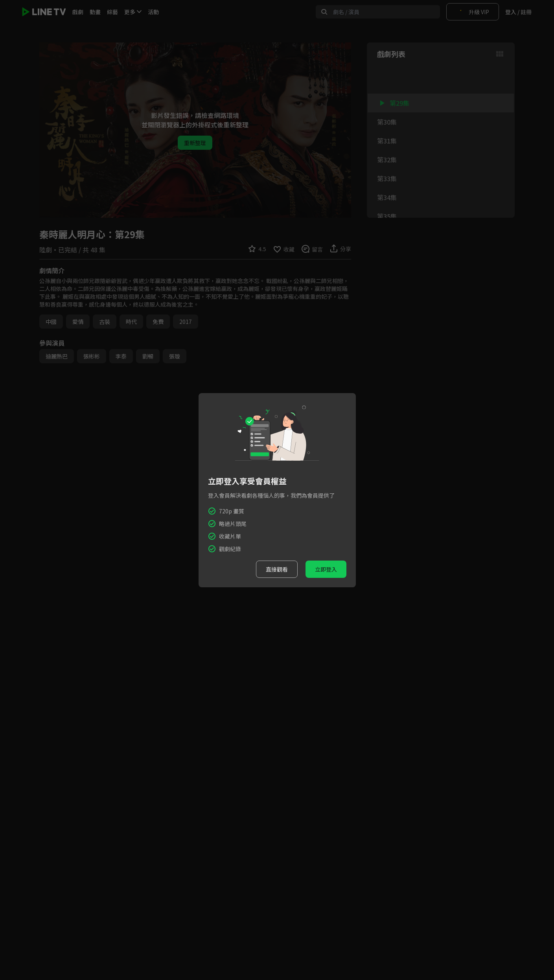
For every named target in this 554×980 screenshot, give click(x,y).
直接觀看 (277, 569)
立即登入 (326, 569)
